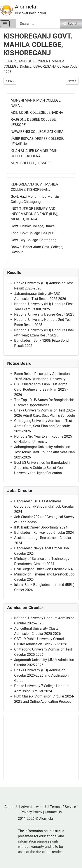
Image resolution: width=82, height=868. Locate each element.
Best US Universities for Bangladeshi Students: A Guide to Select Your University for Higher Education (42, 468)
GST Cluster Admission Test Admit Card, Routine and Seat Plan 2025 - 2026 (41, 389)
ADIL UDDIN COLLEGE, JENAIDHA (37, 113)
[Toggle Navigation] (5, 24)
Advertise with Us (34, 807)
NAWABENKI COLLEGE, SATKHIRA (37, 132)
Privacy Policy (31, 812)
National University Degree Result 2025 (44, 314)
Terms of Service (63, 807)
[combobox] (38, 24)
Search (71, 24)
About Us (11, 807)
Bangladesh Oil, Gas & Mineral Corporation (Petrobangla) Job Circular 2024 (44, 506)
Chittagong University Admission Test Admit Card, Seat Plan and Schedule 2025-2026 (43, 426)
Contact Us (53, 812)
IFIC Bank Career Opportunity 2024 (41, 527)
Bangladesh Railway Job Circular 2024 (44, 533)
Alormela (25, 7)
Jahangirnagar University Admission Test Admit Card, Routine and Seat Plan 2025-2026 (44, 452)
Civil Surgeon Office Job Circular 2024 (43, 569)
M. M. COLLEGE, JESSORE (31, 163)
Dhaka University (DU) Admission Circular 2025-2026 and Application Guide (41, 675)
